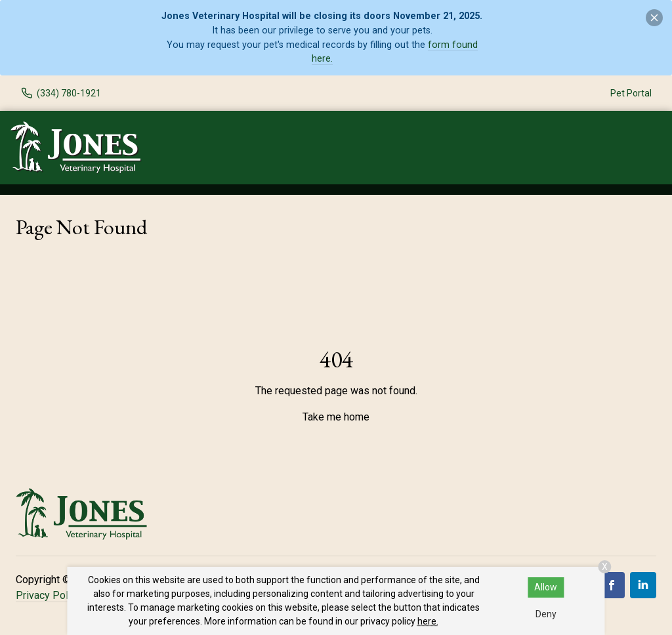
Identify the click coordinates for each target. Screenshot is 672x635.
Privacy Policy (49, 595)
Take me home (336, 417)
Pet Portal (631, 93)
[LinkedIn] (643, 585)
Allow (546, 587)
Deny (546, 614)
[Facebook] (612, 585)
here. (428, 621)
